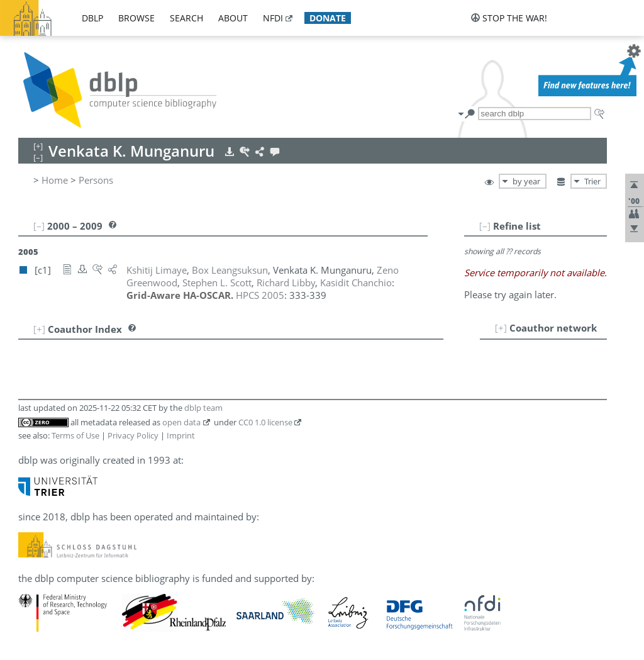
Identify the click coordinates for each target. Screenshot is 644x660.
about (233, 18)
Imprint (181, 435)
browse (136, 18)
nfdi (273, 18)
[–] (485, 226)
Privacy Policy (133, 435)
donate (328, 18)
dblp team (203, 408)
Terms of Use (75, 435)
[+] (501, 328)
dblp (92, 18)
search (186, 18)
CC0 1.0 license (265, 422)
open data (181, 422)
